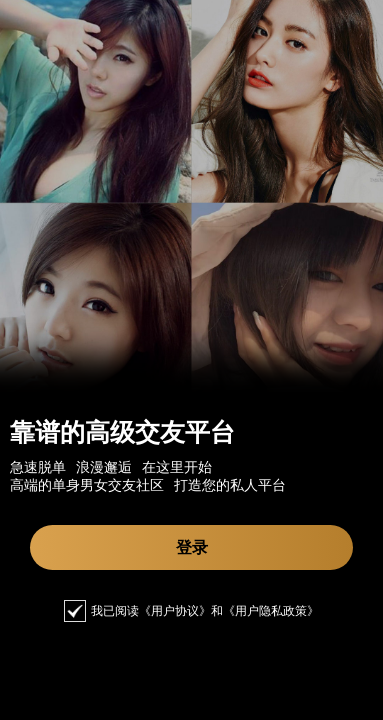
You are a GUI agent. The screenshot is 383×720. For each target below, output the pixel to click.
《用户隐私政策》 (271, 611)
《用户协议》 (175, 611)
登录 (192, 547)
